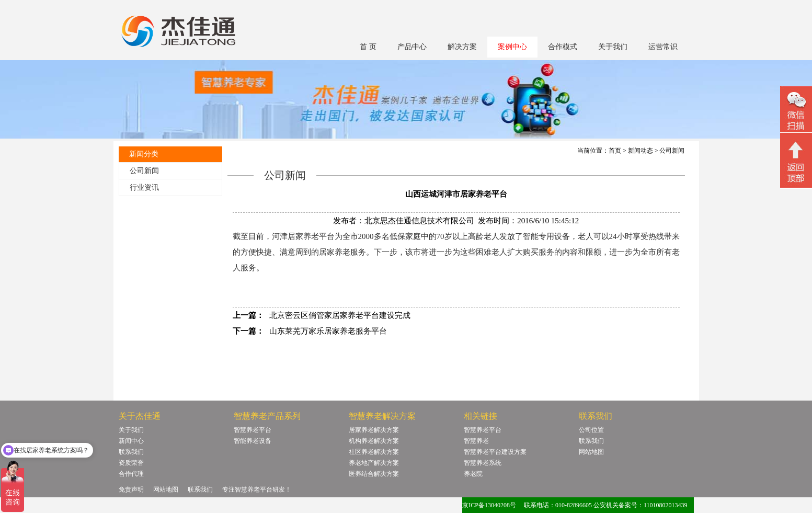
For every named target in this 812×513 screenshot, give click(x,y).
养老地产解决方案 (374, 463)
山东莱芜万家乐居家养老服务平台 (328, 331)
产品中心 (412, 47)
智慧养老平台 (253, 430)
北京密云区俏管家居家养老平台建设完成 (340, 315)
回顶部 (796, 162)
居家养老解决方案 (374, 430)
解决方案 (462, 47)
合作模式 (563, 47)
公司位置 (591, 430)
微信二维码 (796, 111)
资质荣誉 (131, 463)
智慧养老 (476, 441)
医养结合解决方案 (374, 474)
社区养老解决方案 (374, 452)
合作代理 (131, 474)
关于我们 (613, 47)
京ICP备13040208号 (489, 505)
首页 (615, 151)
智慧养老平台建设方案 (495, 452)
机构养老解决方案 (374, 441)
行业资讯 (144, 187)
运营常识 (663, 47)
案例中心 (512, 47)
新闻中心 (131, 441)
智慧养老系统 (483, 463)
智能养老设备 (253, 441)
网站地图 (591, 452)
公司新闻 (144, 171)
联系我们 (131, 452)
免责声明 (131, 489)
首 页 (368, 47)
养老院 (473, 474)
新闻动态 (641, 151)
